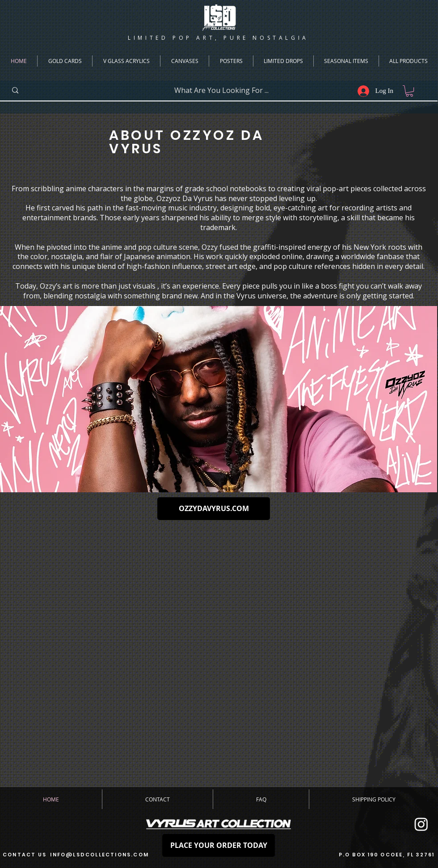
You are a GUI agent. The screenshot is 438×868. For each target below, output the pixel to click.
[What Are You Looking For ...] (221, 91)
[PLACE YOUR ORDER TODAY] (219, 845)
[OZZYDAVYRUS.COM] (214, 509)
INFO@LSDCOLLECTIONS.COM (99, 855)
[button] (409, 91)
